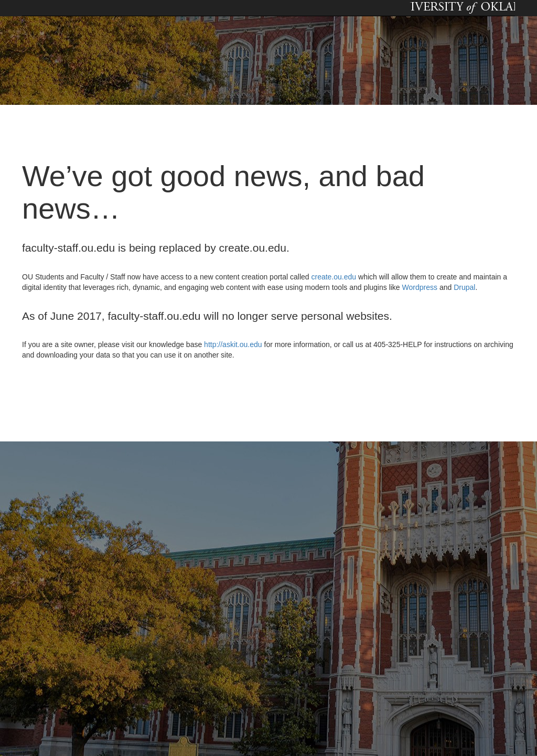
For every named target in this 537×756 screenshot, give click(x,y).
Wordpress (420, 287)
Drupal (464, 287)
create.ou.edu (333, 277)
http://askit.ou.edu (233, 344)
